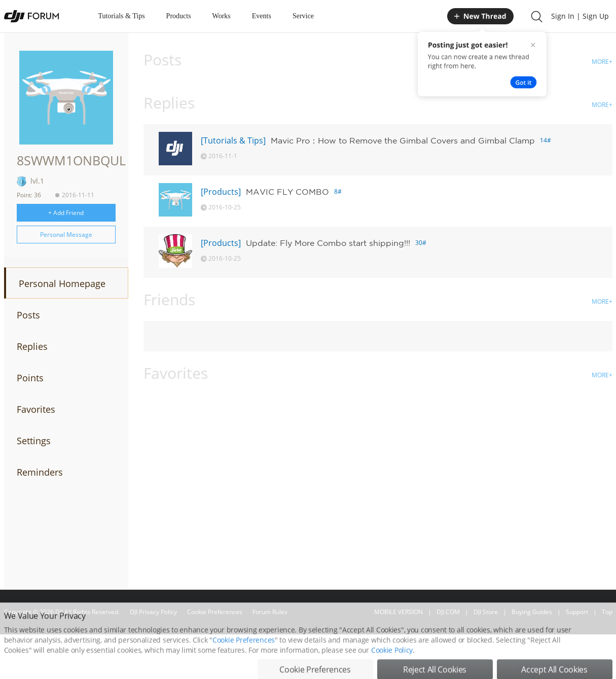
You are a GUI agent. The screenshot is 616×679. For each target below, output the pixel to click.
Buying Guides (532, 612)
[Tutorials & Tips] (233, 140)
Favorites (36, 409)
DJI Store (486, 612)
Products (179, 16)
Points (30, 378)
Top (607, 612)
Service (303, 16)
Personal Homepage (62, 283)
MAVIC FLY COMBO (287, 192)
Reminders (40, 472)
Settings (34, 441)
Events (262, 16)
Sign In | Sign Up (580, 16)
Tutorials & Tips (122, 16)
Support (577, 612)
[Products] (221, 192)
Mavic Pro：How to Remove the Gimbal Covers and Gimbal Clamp (403, 140)
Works (222, 16)
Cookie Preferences (215, 612)
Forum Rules (270, 612)
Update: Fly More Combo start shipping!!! (328, 243)
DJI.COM (448, 612)
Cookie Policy (392, 669)
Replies (32, 346)
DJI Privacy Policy (153, 612)
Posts (28, 315)
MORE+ (602, 62)
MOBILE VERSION (398, 612)
